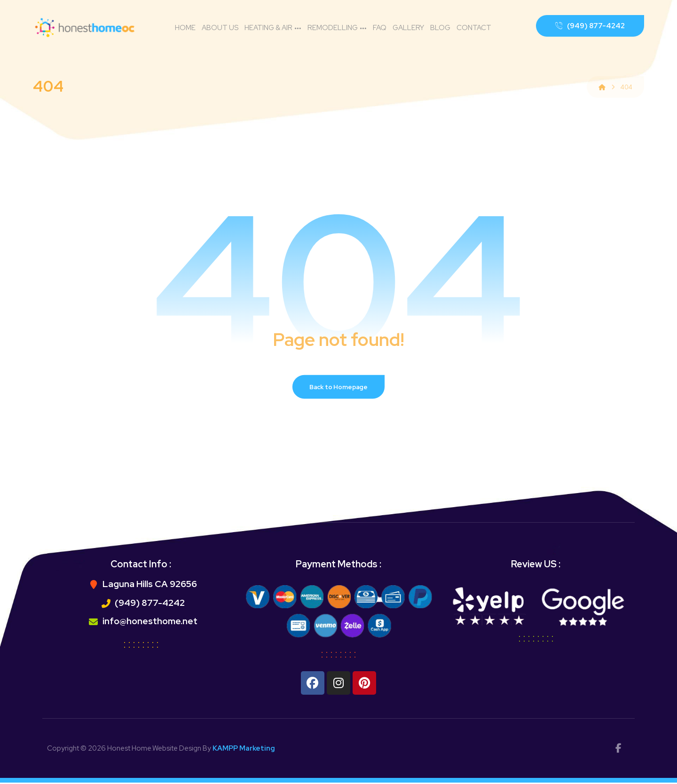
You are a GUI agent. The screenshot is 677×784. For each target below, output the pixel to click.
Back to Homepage (339, 388)
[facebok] (618, 750)
